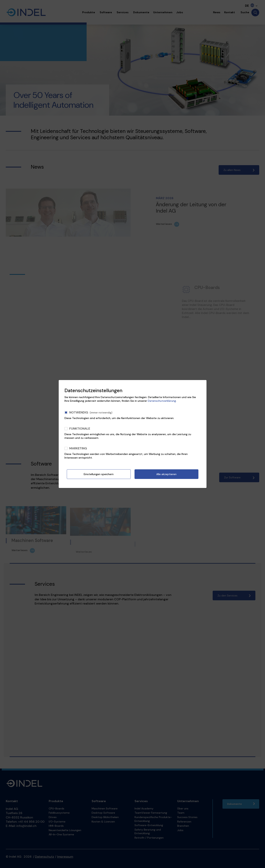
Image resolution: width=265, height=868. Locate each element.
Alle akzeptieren (166, 474)
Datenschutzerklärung (162, 401)
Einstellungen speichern (99, 474)
